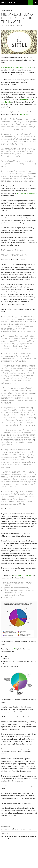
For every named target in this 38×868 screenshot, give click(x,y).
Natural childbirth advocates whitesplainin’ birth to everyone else (19, 836)
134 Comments (17, 25)
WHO (15, 649)
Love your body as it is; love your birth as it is (19, 828)
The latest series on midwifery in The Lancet (16, 67)
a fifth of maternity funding (26, 193)
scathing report (25, 114)
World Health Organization (22, 575)
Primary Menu (36, 2)
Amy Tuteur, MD (7, 25)
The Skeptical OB (8, 2)
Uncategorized (7, 11)
